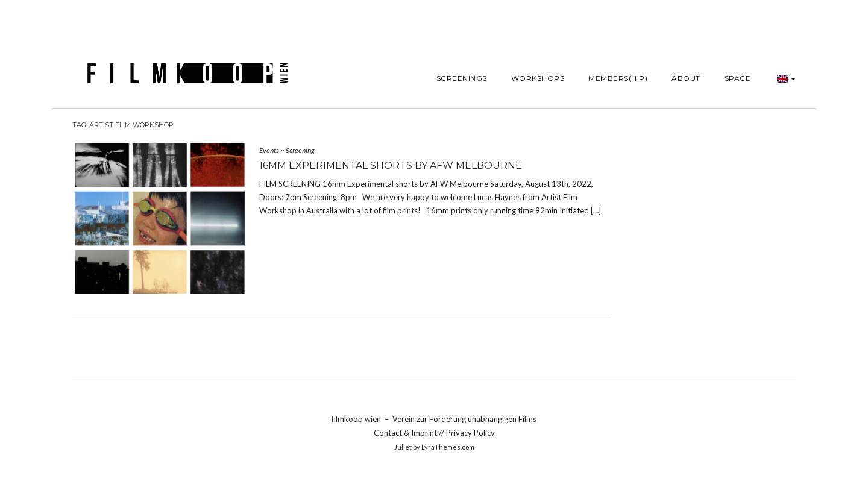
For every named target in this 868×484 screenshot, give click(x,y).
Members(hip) (618, 78)
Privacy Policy (470, 433)
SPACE (738, 78)
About (686, 78)
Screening (300, 150)
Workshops (538, 78)
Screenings (462, 78)
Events (269, 150)
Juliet (403, 447)
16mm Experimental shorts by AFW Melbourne (391, 165)
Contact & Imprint (406, 433)
